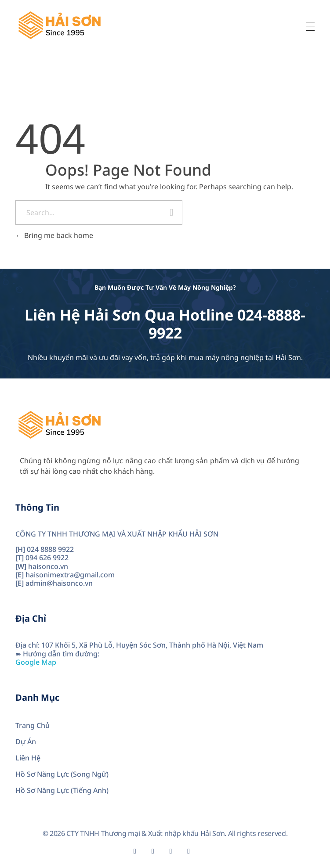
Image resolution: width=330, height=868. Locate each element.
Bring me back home (54, 235)
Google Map (36, 662)
